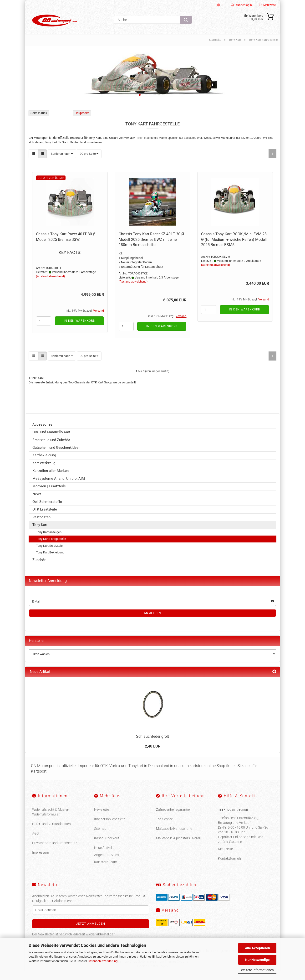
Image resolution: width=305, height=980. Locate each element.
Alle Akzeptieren (257, 948)
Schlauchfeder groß (153, 742)
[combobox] (62, 159)
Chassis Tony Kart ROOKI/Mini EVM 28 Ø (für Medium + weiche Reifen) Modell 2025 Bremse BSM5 (234, 245)
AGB (36, 839)
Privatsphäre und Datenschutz (55, 848)
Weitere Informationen (257, 970)
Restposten (41, 523)
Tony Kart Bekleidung (50, 558)
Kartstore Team (106, 867)
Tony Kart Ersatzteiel (50, 551)
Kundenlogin (242, 5)
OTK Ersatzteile (45, 515)
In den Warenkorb (79, 326)
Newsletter (102, 815)
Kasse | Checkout (107, 844)
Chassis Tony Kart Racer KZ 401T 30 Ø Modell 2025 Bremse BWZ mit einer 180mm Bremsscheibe (151, 245)
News (37, 499)
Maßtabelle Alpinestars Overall (178, 844)
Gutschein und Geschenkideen (56, 453)
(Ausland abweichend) (50, 282)
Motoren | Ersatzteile (49, 492)
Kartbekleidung (44, 461)
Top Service (164, 825)
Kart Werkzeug (44, 469)
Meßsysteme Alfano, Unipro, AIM (59, 484)
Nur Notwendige (257, 960)
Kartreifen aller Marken (51, 476)
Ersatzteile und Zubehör (51, 445)
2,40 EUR (153, 752)
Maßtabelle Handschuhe (174, 834)
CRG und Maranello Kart (51, 438)
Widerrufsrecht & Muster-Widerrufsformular (51, 817)
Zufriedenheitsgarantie (173, 815)
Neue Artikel (103, 853)
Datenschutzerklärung (103, 961)
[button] (33, 159)
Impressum (41, 858)
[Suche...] (186, 20)
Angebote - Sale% (107, 860)
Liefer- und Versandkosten (51, 829)
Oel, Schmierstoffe (47, 507)
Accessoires (42, 430)
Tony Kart (40, 530)
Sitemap (100, 834)
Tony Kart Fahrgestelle (51, 544)
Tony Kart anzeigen (49, 538)
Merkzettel (268, 5)
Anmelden (152, 619)
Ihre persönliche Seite (110, 825)
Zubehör (39, 565)
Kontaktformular (230, 864)
